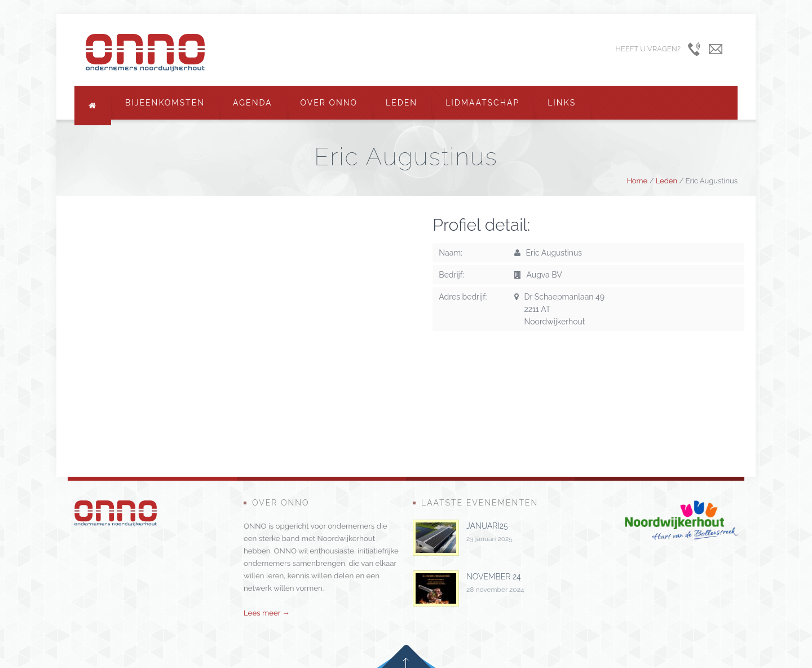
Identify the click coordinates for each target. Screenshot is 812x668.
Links (562, 103)
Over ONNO (329, 103)
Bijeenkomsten (165, 103)
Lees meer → (267, 613)
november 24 (494, 577)
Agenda (253, 103)
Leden (401, 103)
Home (637, 181)
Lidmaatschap (482, 103)
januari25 (487, 526)
